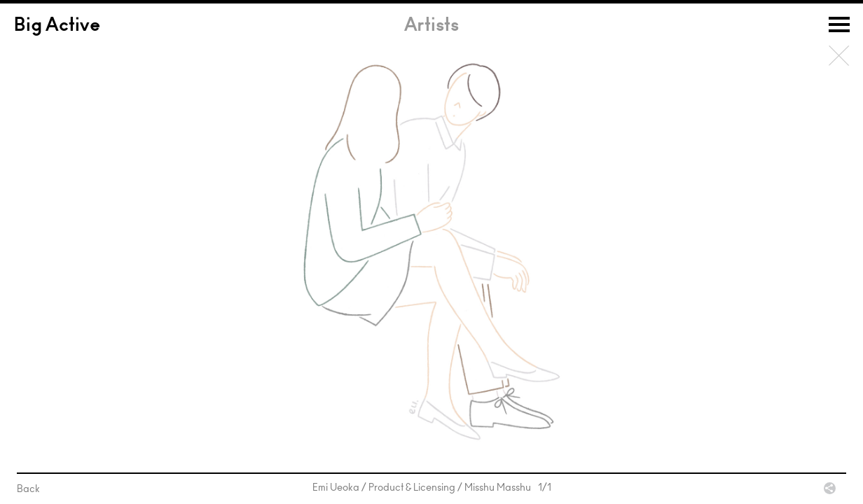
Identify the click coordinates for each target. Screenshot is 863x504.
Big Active (57, 27)
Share (830, 488)
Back (839, 56)
